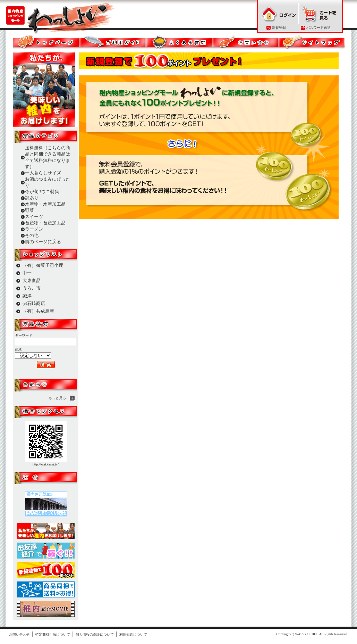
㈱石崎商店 (34, 303)
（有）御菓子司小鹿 (43, 265)
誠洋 (27, 296)
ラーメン (34, 229)
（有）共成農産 (38, 311)
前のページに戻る (43, 242)
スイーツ (34, 217)
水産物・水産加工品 (45, 204)
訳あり (32, 198)
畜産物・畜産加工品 (45, 223)
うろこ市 (32, 288)
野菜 (29, 210)
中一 (27, 273)
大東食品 (32, 280)
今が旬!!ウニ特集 (42, 192)
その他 (32, 235)
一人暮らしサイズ (43, 173)
